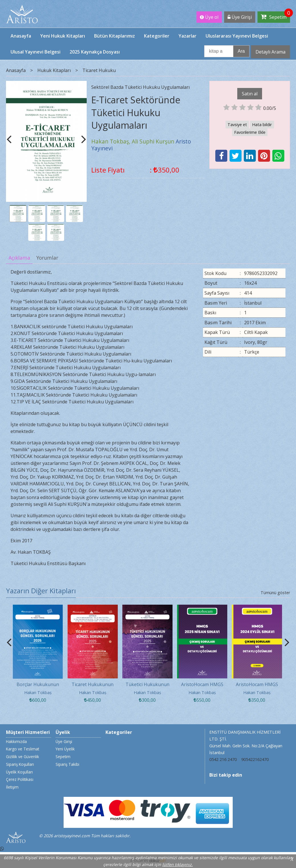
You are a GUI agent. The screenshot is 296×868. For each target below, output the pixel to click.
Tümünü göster (275, 593)
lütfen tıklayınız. (178, 864)
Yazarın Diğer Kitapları (41, 591)
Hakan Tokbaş (38, 692)
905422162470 (255, 759)
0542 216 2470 (223, 759)
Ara (241, 51)
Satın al (250, 94)
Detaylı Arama (270, 52)
